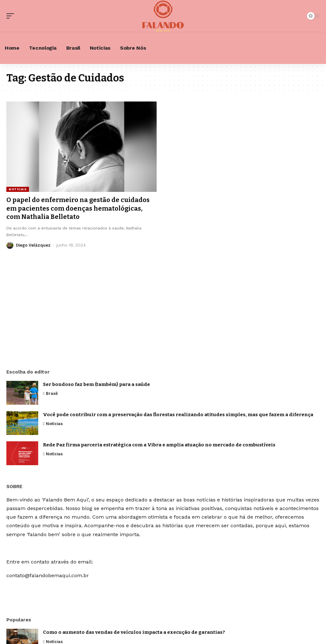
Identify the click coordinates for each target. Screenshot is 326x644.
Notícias (18, 189)
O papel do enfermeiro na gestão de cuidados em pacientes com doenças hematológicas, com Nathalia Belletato (78, 208)
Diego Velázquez (33, 244)
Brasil (52, 393)
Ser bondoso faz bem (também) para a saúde (96, 384)
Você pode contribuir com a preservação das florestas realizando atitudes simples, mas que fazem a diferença (178, 415)
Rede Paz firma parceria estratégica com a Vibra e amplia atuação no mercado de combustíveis (159, 445)
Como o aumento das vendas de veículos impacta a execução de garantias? (134, 632)
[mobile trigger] (12, 16)
